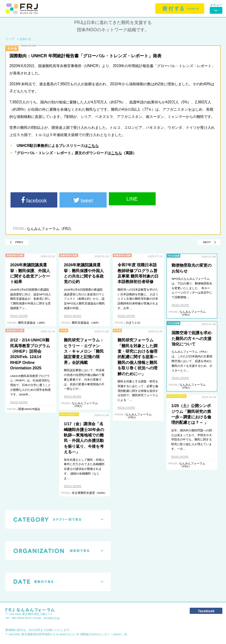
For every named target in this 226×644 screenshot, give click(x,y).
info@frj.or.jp (52, 618)
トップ (10, 39)
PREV (19, 242)
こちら (93, 146)
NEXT (207, 242)
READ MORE (19, 316)
